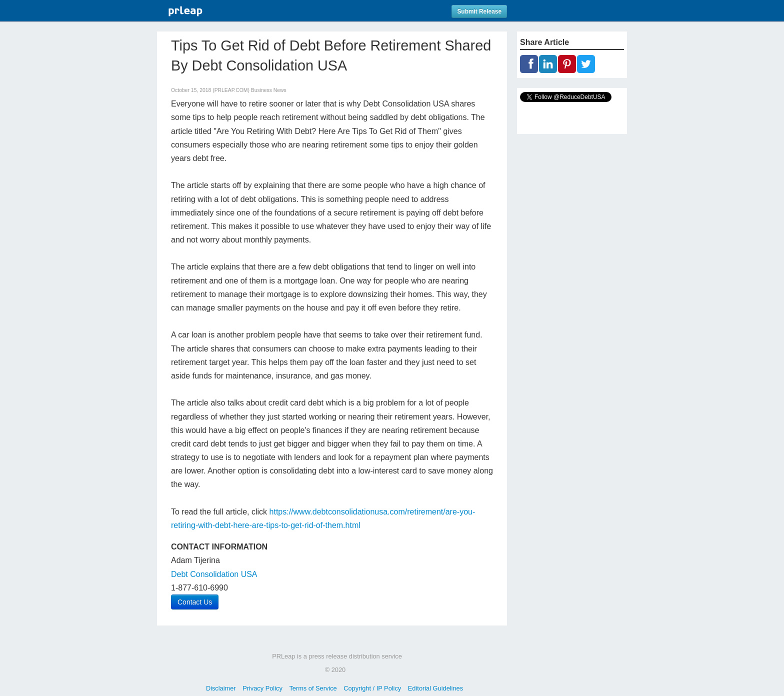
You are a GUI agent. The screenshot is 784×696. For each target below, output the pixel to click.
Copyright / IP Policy (372, 688)
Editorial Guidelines (435, 688)
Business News (269, 90)
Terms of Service (313, 688)
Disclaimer (221, 688)
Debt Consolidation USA (214, 574)
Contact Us (195, 602)
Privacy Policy (262, 688)
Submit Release (479, 11)
